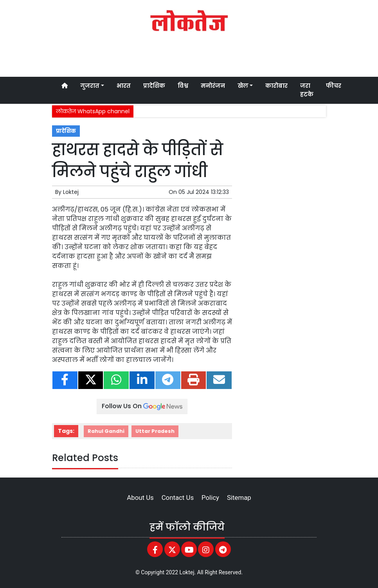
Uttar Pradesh (155, 431)
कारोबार (276, 86)
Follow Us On (142, 406)
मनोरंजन (213, 86)
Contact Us (178, 498)
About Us (140, 498)
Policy (210, 498)
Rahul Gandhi (106, 431)
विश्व (183, 86)
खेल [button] (243, 86)
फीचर (334, 86)
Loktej (71, 192)
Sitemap (239, 498)
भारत (124, 86)
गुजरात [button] (90, 86)
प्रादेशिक (154, 86)
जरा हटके (307, 90)
